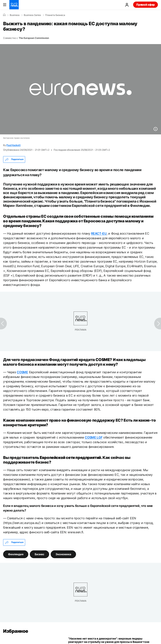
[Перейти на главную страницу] (14, 5)
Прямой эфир (146, 5)
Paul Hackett (13, 145)
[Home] (4, 15)
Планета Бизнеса (55, 15)
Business (15, 15)
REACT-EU (99, 233)
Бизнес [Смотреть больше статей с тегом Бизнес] (39, 554)
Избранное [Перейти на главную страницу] (16, 631)
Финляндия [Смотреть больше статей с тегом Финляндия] (16, 554)
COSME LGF (94, 437)
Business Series (32, 15)
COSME (103, 360)
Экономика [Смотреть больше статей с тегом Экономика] (63, 554)
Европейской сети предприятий (70, 458)
